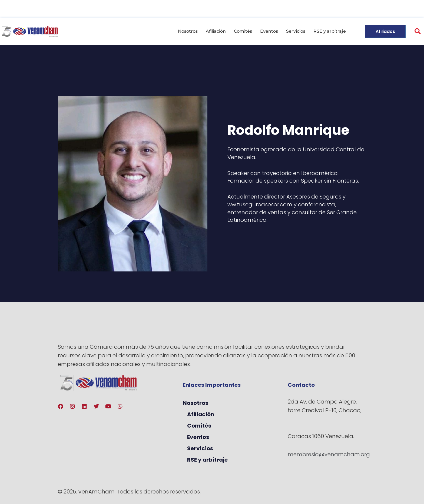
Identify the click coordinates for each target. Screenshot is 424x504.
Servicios (296, 31)
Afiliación (216, 31)
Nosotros (188, 31)
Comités (243, 31)
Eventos (269, 31)
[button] (418, 31)
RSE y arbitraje (330, 31)
